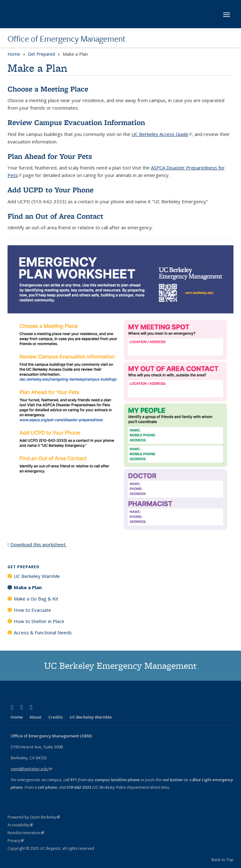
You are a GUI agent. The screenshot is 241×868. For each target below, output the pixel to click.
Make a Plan (28, 587)
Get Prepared (41, 54)
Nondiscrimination (26, 833)
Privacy (16, 841)
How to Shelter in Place (39, 621)
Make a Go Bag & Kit (36, 599)
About (35, 717)
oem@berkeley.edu (31, 769)
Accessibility (20, 825)
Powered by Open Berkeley (34, 817)
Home (14, 54)
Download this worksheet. (38, 544)
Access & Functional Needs (43, 632)
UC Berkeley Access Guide (162, 134)
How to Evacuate (32, 610)
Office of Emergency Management (67, 39)
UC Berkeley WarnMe (37, 576)
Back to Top (222, 860)
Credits (56, 717)
